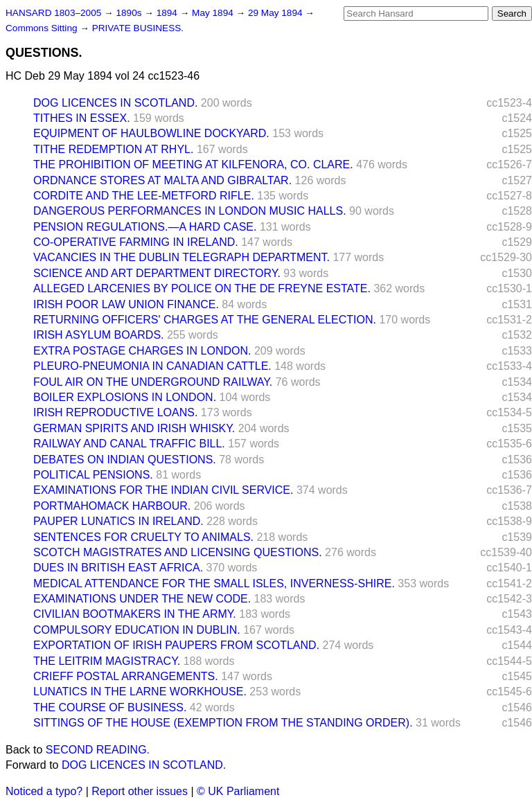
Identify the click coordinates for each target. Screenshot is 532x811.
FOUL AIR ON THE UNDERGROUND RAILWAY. (153, 382)
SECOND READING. (98, 750)
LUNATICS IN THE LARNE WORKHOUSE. (140, 692)
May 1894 (214, 13)
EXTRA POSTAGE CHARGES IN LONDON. (142, 351)
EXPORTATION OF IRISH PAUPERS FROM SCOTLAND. (176, 645)
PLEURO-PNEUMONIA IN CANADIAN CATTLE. (152, 366)
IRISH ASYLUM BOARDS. (99, 335)
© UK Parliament (238, 791)
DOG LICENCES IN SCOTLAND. (115, 103)
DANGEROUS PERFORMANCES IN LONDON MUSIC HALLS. (190, 211)
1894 (168, 13)
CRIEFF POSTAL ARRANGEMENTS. (126, 676)
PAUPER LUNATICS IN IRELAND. (118, 521)
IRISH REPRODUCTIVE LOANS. (115, 412)
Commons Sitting (43, 28)
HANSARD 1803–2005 (53, 13)
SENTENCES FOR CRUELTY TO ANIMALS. (143, 537)
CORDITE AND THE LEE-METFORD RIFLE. (144, 196)
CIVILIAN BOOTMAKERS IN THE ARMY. (135, 614)
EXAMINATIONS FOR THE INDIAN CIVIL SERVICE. (163, 490)
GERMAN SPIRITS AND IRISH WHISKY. (134, 428)
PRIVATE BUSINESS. (138, 28)
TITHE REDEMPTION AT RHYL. (113, 149)
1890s (130, 13)
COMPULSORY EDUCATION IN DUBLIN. (137, 630)
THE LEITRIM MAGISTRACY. (107, 661)
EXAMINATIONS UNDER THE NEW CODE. (142, 599)
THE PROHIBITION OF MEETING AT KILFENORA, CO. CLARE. (193, 164)
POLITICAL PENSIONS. (93, 475)
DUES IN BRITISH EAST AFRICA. (118, 568)
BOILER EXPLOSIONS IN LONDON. (125, 397)
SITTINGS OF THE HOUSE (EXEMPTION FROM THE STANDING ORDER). (223, 723)
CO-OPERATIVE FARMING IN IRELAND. (136, 242)
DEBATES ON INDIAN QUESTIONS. (125, 460)
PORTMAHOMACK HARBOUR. (112, 506)
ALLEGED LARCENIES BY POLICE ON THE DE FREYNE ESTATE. (202, 288)
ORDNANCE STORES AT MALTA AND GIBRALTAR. (162, 180)
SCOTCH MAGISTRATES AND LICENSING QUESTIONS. (178, 552)
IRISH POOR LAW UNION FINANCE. (126, 304)
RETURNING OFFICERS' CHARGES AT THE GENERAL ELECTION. (205, 320)
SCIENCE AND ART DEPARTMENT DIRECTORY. (157, 273)
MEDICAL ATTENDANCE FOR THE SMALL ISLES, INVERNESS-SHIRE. (214, 583)
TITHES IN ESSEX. (82, 118)
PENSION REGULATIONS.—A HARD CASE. (145, 227)
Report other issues (140, 791)
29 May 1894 (276, 13)
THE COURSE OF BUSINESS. (110, 707)
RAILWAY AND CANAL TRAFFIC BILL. (129, 444)
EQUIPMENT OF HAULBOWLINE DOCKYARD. (151, 133)
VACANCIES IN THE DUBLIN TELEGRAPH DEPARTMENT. (181, 257)
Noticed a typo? (44, 791)
